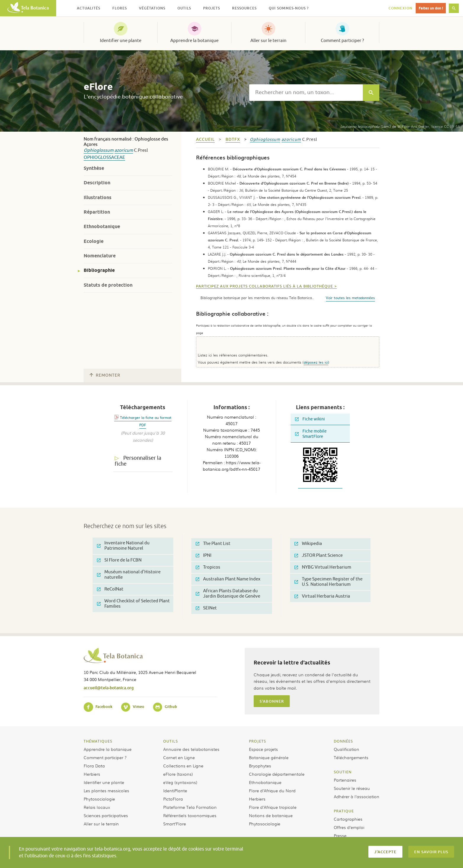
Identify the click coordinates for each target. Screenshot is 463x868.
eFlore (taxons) (178, 774)
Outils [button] (184, 8)
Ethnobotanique (102, 226)
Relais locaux (97, 807)
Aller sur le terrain (268, 41)
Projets (258, 741)
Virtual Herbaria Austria (322, 596)
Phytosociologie (99, 799)
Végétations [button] (152, 8)
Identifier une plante (121, 41)
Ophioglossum (99, 150)
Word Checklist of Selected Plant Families (133, 604)
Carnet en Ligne (179, 757)
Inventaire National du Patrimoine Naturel (123, 546)
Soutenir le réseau (352, 788)
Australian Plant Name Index (228, 579)
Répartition (97, 212)
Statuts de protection (108, 285)
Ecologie (94, 241)
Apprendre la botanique (194, 41)
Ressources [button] (244, 8)
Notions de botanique (271, 815)
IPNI (204, 555)
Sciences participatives (106, 815)
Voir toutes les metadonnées (350, 298)
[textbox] (306, 93)
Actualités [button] (89, 8)
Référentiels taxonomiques (190, 815)
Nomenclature (100, 256)
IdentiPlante (175, 790)
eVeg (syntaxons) (180, 782)
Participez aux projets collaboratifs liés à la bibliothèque (264, 286)
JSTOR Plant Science (319, 555)
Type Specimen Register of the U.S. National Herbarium (328, 582)
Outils (171, 741)
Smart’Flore (175, 824)
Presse (340, 835)
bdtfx (233, 139)
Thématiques (98, 741)
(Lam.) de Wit (372, 126)
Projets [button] (212, 8)
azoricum (124, 150)
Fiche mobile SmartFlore (311, 434)
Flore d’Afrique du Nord (272, 790)
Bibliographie (99, 270)
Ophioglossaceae (104, 158)
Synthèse (94, 168)
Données (343, 741)
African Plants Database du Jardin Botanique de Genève (228, 594)
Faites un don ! (431, 8)
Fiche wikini (310, 419)
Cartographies (348, 819)
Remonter (105, 375)
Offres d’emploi (349, 827)
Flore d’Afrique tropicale (273, 807)
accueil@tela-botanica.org (109, 688)
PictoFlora (173, 799)
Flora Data (94, 766)
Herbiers (92, 774)
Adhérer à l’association (357, 796)
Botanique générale (269, 757)
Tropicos (208, 567)
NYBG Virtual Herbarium (323, 567)
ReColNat (110, 589)
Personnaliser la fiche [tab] (138, 461)
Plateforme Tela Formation (190, 807)
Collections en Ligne (183, 766)
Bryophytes (260, 766)
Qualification (347, 749)
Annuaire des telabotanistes (191, 749)
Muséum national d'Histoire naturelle (129, 575)
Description (97, 183)
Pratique (344, 811)
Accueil (205, 139)
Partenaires (345, 780)
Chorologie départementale (277, 774)
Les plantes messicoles (106, 790)
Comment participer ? (342, 41)
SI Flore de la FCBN (119, 560)
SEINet (206, 608)
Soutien (343, 772)
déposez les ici (316, 362)
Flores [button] (120, 8)
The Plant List (213, 544)
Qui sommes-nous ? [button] (289, 8)
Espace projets (263, 749)
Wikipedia (308, 544)
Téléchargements (351, 757)
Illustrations (98, 197)
